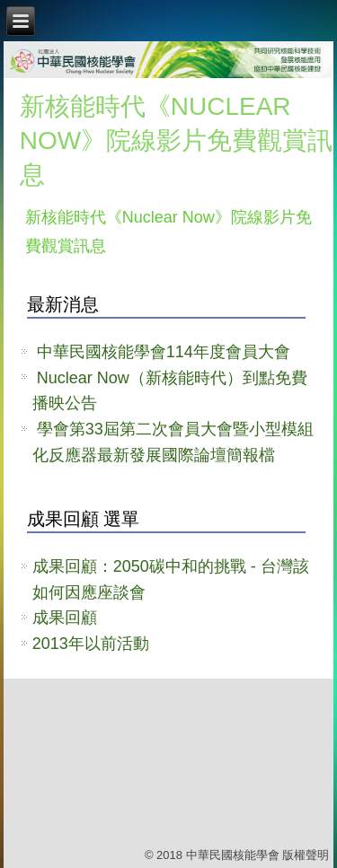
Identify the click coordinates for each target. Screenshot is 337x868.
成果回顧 (65, 618)
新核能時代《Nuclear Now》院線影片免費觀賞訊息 (176, 140)
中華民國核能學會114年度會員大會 (164, 352)
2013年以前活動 (91, 644)
